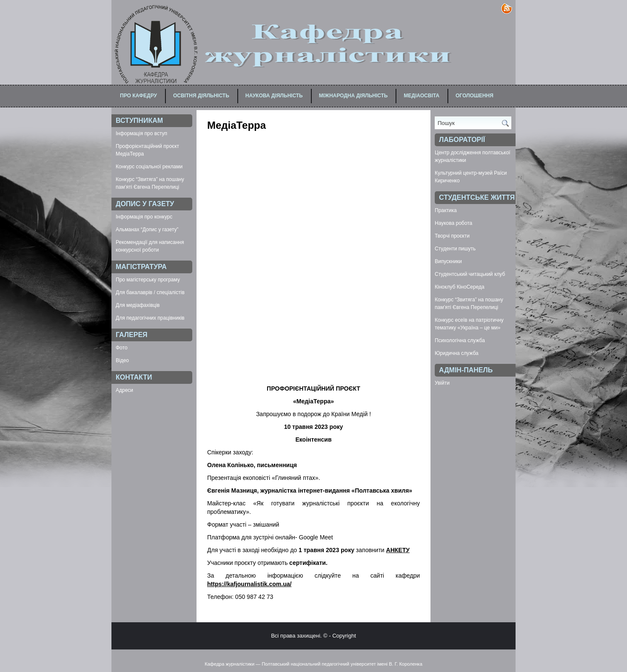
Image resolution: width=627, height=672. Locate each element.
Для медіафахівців (138, 305)
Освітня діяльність (201, 96)
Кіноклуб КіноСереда (460, 287)
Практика (446, 210)
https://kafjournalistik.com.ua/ (249, 584)
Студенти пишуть (455, 249)
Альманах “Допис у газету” (147, 230)
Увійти (442, 383)
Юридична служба (457, 353)
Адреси (124, 390)
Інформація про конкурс (144, 217)
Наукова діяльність (274, 96)
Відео (122, 360)
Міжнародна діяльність (353, 96)
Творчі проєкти (452, 236)
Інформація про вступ (141, 133)
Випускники (448, 261)
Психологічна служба (460, 340)
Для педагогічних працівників (150, 318)
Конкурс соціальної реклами (149, 167)
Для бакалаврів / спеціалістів (150, 292)
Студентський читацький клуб (470, 274)
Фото (122, 348)
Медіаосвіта (422, 96)
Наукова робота (453, 223)
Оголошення (475, 96)
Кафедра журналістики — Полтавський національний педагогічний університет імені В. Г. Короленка (313, 664)
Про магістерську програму (148, 280)
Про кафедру (138, 96)
